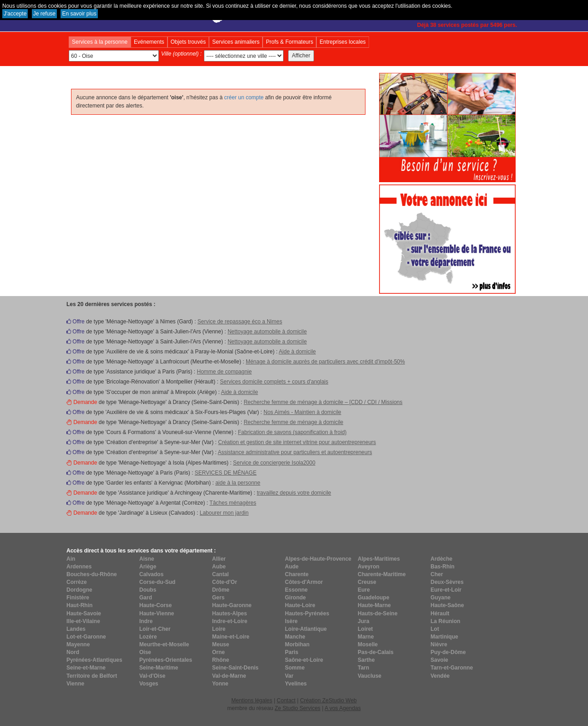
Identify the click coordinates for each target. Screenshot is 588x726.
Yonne (220, 684)
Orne (218, 652)
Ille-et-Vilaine (83, 621)
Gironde (295, 598)
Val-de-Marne (229, 676)
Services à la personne (100, 42)
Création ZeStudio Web (328, 700)
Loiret (365, 629)
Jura (363, 621)
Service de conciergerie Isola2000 (274, 463)
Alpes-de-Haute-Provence (318, 559)
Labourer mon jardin (224, 513)
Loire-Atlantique (306, 629)
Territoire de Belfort (92, 676)
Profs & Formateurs (289, 42)
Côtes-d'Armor (304, 582)
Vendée (440, 676)
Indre (146, 621)
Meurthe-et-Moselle (164, 644)
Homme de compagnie (224, 372)
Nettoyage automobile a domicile (267, 342)
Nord (73, 652)
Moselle (368, 644)
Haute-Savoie (84, 614)
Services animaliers (236, 42)
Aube (219, 567)
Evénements (149, 42)
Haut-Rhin (79, 605)
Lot (435, 629)
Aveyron (369, 567)
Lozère (148, 637)
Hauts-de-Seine (378, 614)
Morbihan (297, 644)
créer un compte (244, 97)
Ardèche (441, 559)
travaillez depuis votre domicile (294, 493)
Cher (437, 574)
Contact (286, 700)
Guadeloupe (373, 598)
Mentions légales (252, 700)
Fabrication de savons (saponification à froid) (292, 432)
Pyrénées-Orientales (166, 660)
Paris (291, 652)
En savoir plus (79, 14)
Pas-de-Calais (376, 652)
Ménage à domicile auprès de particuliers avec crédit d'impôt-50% (325, 362)
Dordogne (79, 590)
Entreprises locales (342, 42)
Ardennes (79, 567)
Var (289, 676)
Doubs (148, 590)
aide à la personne (238, 483)
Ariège (148, 567)
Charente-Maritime (382, 574)
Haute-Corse (155, 605)
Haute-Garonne (232, 605)
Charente (297, 574)
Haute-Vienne (157, 614)
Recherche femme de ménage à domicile (293, 422)
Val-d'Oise (152, 676)
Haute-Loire (300, 605)
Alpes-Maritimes (379, 559)
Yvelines (296, 684)
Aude (292, 567)
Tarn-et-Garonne (452, 668)
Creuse (367, 582)
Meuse (220, 644)
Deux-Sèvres (447, 582)
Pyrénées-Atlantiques (94, 660)
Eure (364, 590)
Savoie (439, 660)
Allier (219, 559)
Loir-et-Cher (155, 629)
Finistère (78, 598)
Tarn (363, 668)
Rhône (220, 660)
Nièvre (439, 644)
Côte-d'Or (225, 582)
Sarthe (366, 660)
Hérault (440, 614)
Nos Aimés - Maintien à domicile (302, 412)
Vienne (75, 684)
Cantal (220, 574)
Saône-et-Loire (304, 660)
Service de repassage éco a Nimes (240, 322)
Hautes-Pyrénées (307, 614)
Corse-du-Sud (157, 582)
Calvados (151, 574)
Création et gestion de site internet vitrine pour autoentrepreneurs (297, 442)
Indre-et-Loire (230, 621)
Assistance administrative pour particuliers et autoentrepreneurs (295, 452)
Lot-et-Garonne (86, 637)
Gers (218, 598)
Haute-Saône (447, 605)
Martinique (444, 637)
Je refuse (44, 14)
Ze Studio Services (297, 708)
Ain (71, 559)
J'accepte (15, 14)
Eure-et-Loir (446, 590)
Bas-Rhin (443, 567)
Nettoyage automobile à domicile (267, 332)
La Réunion (445, 621)
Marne (366, 637)
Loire (219, 629)
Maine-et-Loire (231, 637)
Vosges (149, 684)
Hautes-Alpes (230, 614)
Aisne (147, 559)
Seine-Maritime (159, 668)
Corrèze (77, 582)
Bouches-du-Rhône (92, 574)
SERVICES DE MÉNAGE (226, 473)
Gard (146, 598)
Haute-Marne (374, 605)
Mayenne (78, 644)
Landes (76, 629)
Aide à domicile (297, 352)
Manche (295, 637)
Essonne (296, 590)
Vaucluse (370, 676)
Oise (145, 652)
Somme (295, 668)
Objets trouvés (188, 42)
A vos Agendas (342, 708)
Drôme (221, 590)
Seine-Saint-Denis (235, 668)
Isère (291, 621)
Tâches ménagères (233, 503)
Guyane (441, 598)
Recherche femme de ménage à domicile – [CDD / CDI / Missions (323, 402)
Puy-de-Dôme (448, 652)
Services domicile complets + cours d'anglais (274, 382)
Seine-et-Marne (86, 668)
